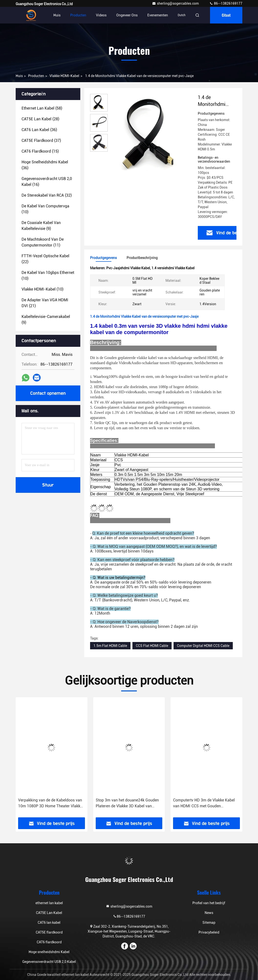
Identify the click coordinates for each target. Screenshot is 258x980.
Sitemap (209, 923)
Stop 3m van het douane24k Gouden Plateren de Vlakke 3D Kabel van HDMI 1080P (127, 803)
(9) (41, 226)
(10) (45, 209)
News (209, 913)
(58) (42, 108)
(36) (39, 130)
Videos (101, 15)
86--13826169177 (226, 3)
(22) (45, 259)
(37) (41, 141)
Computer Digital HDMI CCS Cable (203, 646)
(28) (40, 119)
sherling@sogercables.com (176, 3)
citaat (226, 15)
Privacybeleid (209, 932)
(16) (47, 182)
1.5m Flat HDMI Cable (110, 646)
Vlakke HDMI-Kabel (64, 76)
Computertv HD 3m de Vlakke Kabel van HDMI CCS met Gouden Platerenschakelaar (204, 803)
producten (36, 76)
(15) (40, 151)
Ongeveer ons (127, 15)
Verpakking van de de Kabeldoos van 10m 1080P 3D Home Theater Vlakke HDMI (50, 803)
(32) (47, 195)
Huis (57, 15)
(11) (43, 242)
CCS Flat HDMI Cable (152, 646)
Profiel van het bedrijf (209, 903)
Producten (78, 15)
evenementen (158, 15)
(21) (45, 303)
